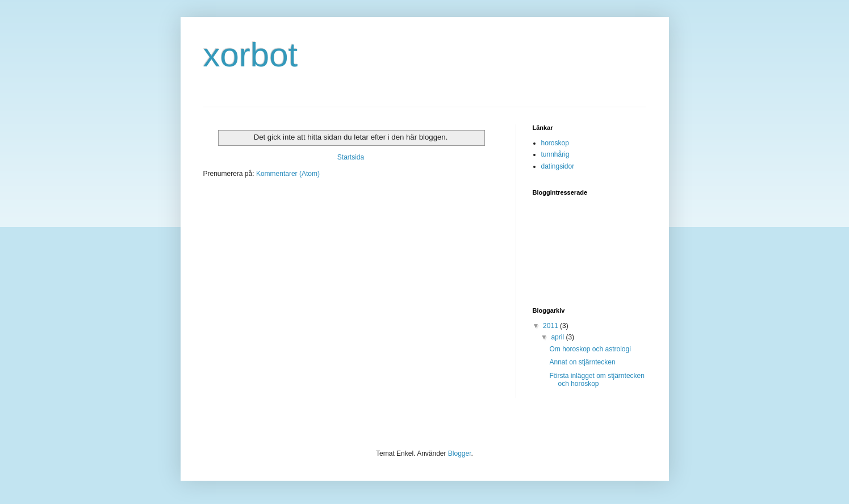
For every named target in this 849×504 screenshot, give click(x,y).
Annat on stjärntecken (582, 362)
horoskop (555, 143)
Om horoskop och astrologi (590, 349)
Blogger (460, 453)
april (558, 337)
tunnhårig (555, 154)
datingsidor (558, 166)
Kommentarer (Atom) (288, 174)
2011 (551, 326)
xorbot (251, 55)
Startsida (351, 157)
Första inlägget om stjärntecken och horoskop (597, 380)
